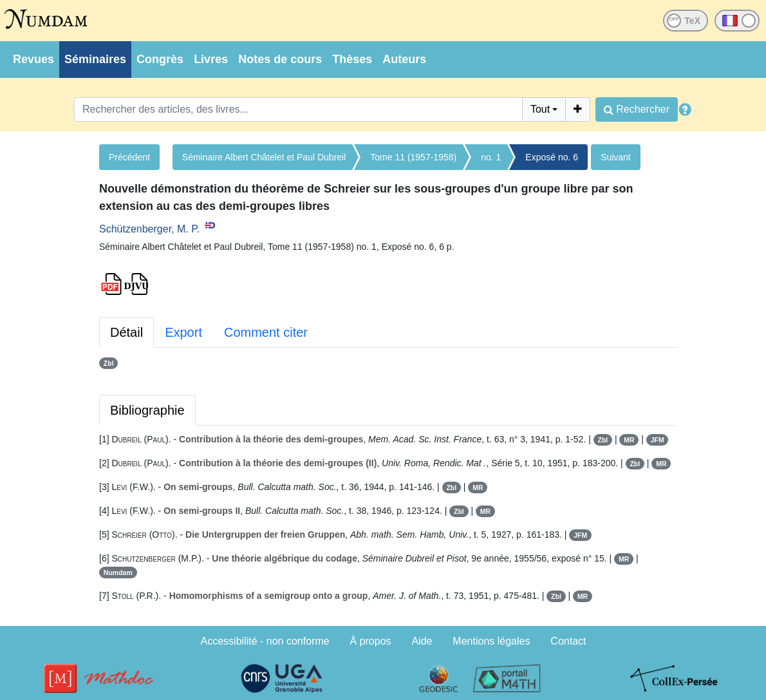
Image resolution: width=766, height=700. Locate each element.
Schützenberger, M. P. (149, 229)
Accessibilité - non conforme (265, 641)
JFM (658, 440)
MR (629, 440)
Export (183, 332)
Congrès (160, 59)
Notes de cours (280, 59)
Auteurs (404, 59)
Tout (540, 109)
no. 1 (491, 157)
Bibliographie (147, 410)
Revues (33, 59)
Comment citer (266, 332)
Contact (568, 641)
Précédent (129, 157)
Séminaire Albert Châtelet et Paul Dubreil (264, 157)
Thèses (352, 59)
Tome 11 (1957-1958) (413, 157)
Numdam (118, 572)
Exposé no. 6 (552, 157)
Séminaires (95, 59)
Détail (126, 332)
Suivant (616, 157)
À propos (371, 641)
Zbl (109, 363)
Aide (422, 641)
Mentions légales (491, 641)
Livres (211, 59)
